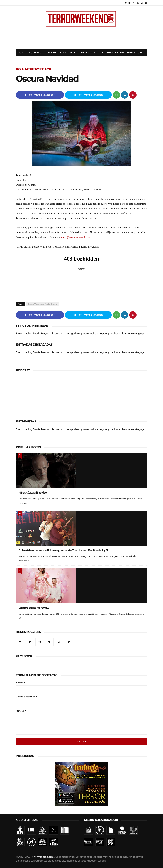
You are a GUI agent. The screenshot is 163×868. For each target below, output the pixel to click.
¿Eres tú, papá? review (33, 493)
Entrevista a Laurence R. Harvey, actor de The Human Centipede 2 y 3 (63, 550)
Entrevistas (88, 53)
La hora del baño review (34, 608)
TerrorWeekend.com (42, 857)
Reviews (51, 53)
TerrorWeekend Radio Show (121, 53)
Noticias (35, 53)
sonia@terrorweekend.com (76, 237)
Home (21, 53)
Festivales (68, 53)
